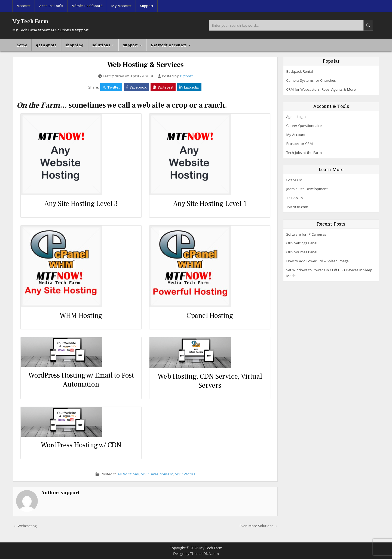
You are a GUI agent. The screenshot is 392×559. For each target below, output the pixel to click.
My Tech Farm (30, 22)
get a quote (46, 45)
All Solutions (128, 474)
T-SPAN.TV (295, 198)
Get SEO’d (294, 180)
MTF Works (185, 474)
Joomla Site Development (307, 189)
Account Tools (51, 6)
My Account (121, 6)
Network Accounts (169, 45)
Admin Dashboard (87, 6)
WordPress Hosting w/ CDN (81, 445)
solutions (101, 45)
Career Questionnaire (304, 126)
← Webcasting (25, 526)
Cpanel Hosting (210, 316)
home (22, 45)
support (186, 76)
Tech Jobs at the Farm (304, 153)
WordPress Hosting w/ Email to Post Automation (81, 380)
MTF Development (157, 474)
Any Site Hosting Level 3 (81, 204)
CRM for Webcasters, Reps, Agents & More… (322, 89)
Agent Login (296, 117)
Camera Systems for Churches (311, 80)
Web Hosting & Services (146, 65)
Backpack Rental (300, 71)
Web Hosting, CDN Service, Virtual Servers (210, 381)
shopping (74, 45)
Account (24, 6)
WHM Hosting (81, 316)
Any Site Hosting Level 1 (210, 204)
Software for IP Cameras (306, 234)
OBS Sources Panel (302, 252)
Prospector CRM (299, 144)
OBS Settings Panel (302, 243)
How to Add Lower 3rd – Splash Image (317, 261)
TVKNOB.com (297, 207)
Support (147, 6)
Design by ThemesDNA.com (196, 554)
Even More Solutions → (259, 526)
